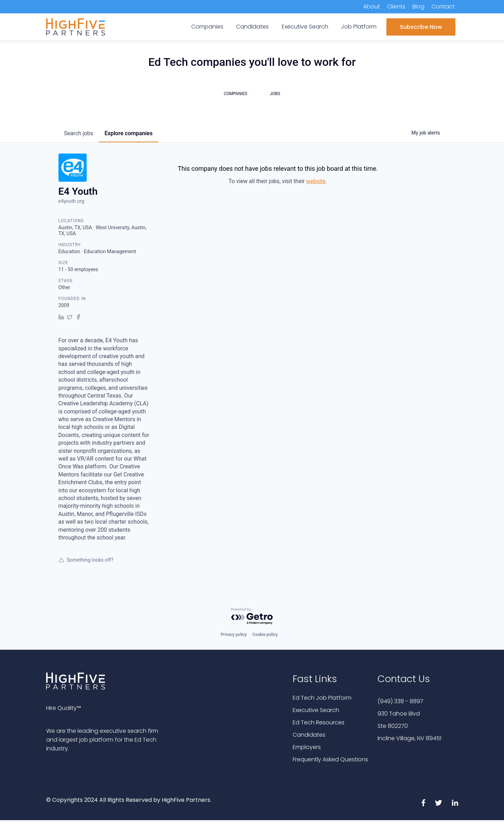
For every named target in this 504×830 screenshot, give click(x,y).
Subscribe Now (421, 27)
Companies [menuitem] (207, 27)
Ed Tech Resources (319, 722)
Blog (418, 7)
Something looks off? (86, 560)
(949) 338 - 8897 (400, 701)
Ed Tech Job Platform (322, 698)
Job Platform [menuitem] (359, 27)
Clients (396, 7)
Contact (443, 7)
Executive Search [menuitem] (305, 27)
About (372, 7)
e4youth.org (71, 201)
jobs (79, 133)
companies (129, 133)
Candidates (309, 735)
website (316, 181)
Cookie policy (265, 635)
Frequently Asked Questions (330, 759)
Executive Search (316, 710)
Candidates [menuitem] (252, 27)
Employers (307, 747)
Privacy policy (234, 635)
